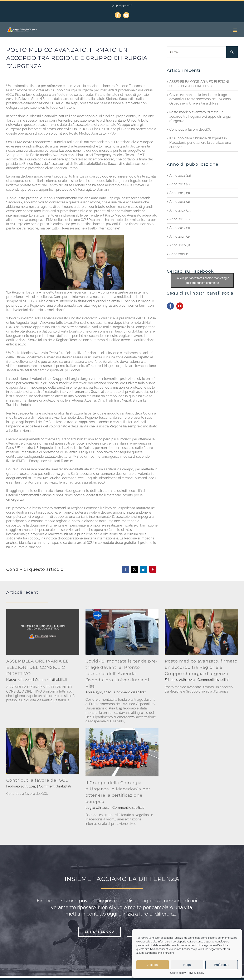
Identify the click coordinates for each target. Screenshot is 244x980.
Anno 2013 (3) (180, 193)
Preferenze (222, 965)
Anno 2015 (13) (180, 210)
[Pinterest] (153, 569)
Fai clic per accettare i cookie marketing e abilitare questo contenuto (202, 280)
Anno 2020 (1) (180, 245)
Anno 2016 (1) (179, 219)
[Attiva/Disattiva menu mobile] (236, 30)
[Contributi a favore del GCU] (43, 751)
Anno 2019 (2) (179, 236)
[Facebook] (125, 569)
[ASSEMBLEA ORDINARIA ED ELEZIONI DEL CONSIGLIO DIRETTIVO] (43, 632)
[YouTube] (180, 306)
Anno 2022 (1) (179, 254)
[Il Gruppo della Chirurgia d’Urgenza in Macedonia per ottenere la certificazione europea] (122, 752)
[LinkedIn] (144, 569)
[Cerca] (232, 52)
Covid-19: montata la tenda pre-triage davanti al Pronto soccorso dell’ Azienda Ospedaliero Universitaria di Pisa (200, 99)
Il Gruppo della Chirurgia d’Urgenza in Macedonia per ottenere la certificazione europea (200, 143)
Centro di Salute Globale (67, 185)
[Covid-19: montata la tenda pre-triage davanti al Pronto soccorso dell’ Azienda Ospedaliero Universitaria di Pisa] (122, 632)
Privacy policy (196, 973)
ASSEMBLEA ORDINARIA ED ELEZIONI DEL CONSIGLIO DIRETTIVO (199, 84)
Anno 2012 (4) (179, 184)
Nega (187, 965)
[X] (135, 569)
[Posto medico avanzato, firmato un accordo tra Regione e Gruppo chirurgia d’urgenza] (201, 632)
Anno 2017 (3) (180, 228)
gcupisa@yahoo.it (122, 5)
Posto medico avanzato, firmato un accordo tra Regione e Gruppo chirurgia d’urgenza (200, 117)
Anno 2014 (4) (180, 202)
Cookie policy (178, 973)
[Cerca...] (197, 52)
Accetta (153, 965)
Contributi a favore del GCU (190, 129)
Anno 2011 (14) (180, 176)
